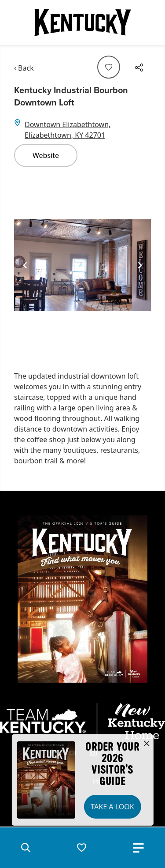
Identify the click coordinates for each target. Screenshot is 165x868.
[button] (26, 848)
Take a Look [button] (112, 807)
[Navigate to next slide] (140, 265)
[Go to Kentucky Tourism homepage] (83, 23)
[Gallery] (82, 265)
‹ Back (24, 68)
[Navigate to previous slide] (25, 265)
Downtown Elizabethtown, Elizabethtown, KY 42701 (68, 130)
